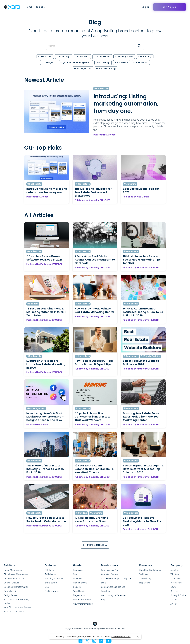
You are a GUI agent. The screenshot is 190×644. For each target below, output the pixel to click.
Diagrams (78, 595)
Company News (124, 57)
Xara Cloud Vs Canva (14, 611)
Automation (45, 57)
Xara (12, 7)
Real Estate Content (82, 600)
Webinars (144, 574)
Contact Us (176, 579)
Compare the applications (113, 587)
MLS (47, 587)
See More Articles (94, 545)
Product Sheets (80, 583)
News (173, 587)
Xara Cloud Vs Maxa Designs (17, 607)
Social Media (141, 63)
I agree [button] (138, 637)
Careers (174, 591)
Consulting (145, 57)
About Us (175, 570)
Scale (104, 583)
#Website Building (151, 356)
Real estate (122, 63)
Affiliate (174, 604)
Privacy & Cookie (178, 595)
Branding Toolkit (52, 579)
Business (82, 57)
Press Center (176, 583)
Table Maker (50, 574)
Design (49, 63)
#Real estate (101, 89)
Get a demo (170, 7)
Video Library (145, 579)
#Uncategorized (36, 408)
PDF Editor (50, 570)
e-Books (77, 587)
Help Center (145, 583)
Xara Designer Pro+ (110, 570)
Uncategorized (83, 69)
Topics (39, 7)
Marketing (103, 63)
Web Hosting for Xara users (114, 595)
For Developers (52, 591)
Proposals (78, 570)
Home (29, 7)
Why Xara (175, 574)
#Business (33, 304)
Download (106, 591)
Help (103, 600)
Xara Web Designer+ (110, 574)
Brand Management (13, 570)
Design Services (11, 595)
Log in (145, 7)
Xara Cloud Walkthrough (151, 570)
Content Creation (12, 583)
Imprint (174, 600)
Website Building (106, 69)
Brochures (78, 579)
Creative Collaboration (14, 579)
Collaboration (102, 57)
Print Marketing (11, 591)
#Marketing (130, 184)
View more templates (83, 604)
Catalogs (77, 574)
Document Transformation (16, 587)
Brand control (51, 583)
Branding (64, 57)
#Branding (81, 513)
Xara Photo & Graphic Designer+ (116, 579)
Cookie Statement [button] (121, 637)
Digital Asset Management (76, 63)
